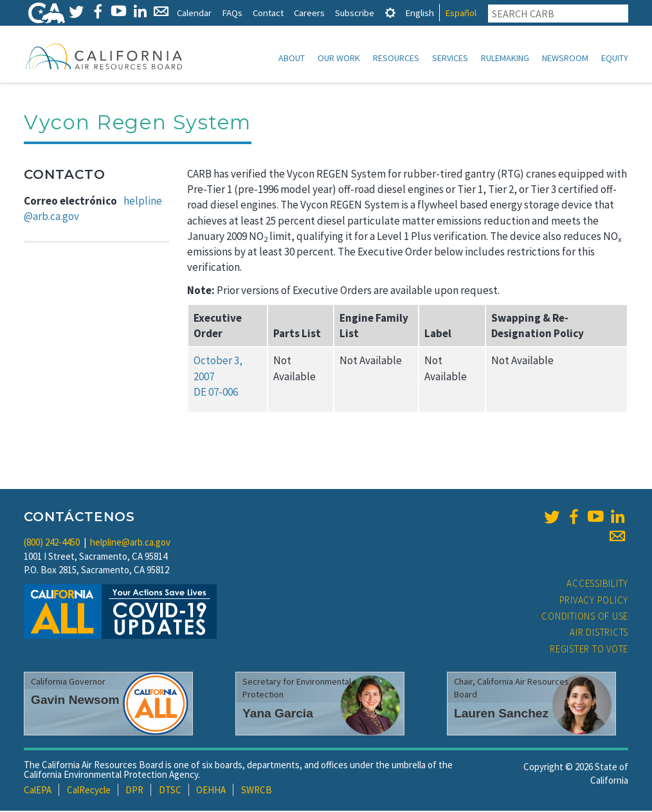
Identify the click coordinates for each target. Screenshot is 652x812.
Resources (396, 58)
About (292, 58)
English (420, 13)
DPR (134, 791)
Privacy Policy (594, 601)
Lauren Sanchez (501, 715)
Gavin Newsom (75, 701)
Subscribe (355, 13)
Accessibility (597, 585)
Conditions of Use (585, 617)
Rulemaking (505, 58)
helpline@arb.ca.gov (130, 543)
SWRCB (257, 791)
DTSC (170, 791)
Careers (309, 13)
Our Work (339, 58)
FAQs (232, 13)
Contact (268, 13)
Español (461, 13)
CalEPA (38, 791)
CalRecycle (89, 791)
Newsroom (565, 58)
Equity (615, 58)
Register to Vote (589, 650)
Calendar (194, 13)
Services (450, 58)
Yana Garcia (278, 715)
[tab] (390, 13)
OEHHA (211, 791)
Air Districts (599, 633)
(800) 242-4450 (52, 543)
